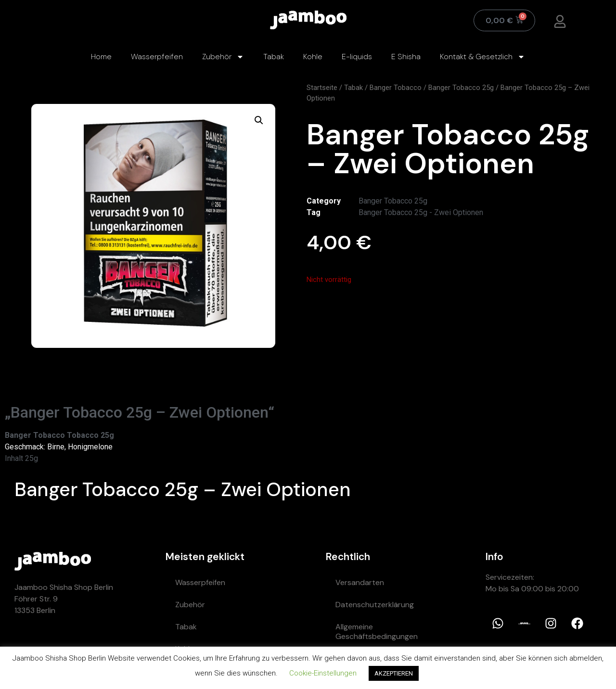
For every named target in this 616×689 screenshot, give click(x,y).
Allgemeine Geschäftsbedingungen (377, 632)
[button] (259, 120)
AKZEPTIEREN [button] (394, 673)
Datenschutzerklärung (375, 605)
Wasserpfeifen (157, 57)
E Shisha (406, 57)
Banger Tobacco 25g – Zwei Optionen (183, 489)
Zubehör (223, 57)
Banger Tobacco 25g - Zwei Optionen (421, 212)
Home (101, 57)
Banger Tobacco (396, 88)
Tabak (274, 57)
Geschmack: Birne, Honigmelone (59, 447)
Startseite (322, 88)
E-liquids (357, 57)
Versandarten (360, 582)
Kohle (313, 57)
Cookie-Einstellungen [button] (323, 673)
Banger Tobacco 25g (461, 88)
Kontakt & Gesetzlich (482, 57)
